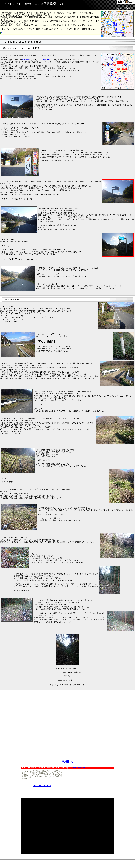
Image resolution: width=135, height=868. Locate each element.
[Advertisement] (67, 712)
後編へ (67, 762)
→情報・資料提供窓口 (79, 768)
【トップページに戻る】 (42, 786)
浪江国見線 (26, 60)
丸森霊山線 (46, 60)
